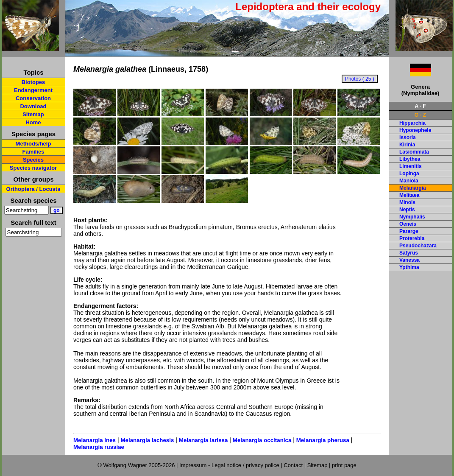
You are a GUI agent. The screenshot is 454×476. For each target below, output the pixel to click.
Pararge (409, 231)
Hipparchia (412, 123)
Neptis (407, 210)
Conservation (33, 98)
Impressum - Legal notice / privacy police (230, 465)
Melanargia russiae (99, 447)
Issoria (408, 137)
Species (33, 160)
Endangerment (33, 90)
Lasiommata (414, 152)
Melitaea (409, 195)
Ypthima (409, 267)
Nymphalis (412, 217)
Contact (293, 465)
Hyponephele (415, 130)
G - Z (420, 115)
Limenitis (411, 166)
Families (33, 152)
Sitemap (33, 114)
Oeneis (408, 224)
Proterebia (412, 238)
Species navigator (33, 168)
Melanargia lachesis (147, 440)
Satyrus (409, 253)
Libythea (410, 159)
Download (33, 106)
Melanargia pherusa (323, 440)
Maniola (409, 181)
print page (344, 465)
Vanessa (409, 260)
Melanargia (413, 188)
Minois (407, 202)
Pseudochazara (418, 246)
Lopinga (409, 174)
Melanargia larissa (203, 440)
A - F (420, 106)
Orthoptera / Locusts (33, 189)
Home (33, 122)
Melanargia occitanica (262, 440)
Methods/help (33, 144)
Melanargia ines (95, 440)
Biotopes (33, 82)
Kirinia (407, 145)
